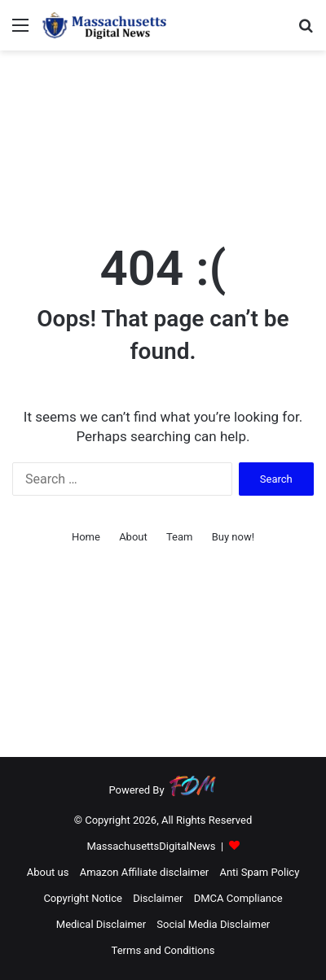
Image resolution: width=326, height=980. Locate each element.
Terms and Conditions (163, 950)
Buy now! (233, 537)
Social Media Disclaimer (213, 924)
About (133, 537)
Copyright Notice (83, 898)
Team (180, 537)
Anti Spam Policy (259, 872)
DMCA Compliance (238, 898)
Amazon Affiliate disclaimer (145, 872)
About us (48, 872)
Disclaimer (158, 898)
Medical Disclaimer (101, 924)
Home (86, 537)
